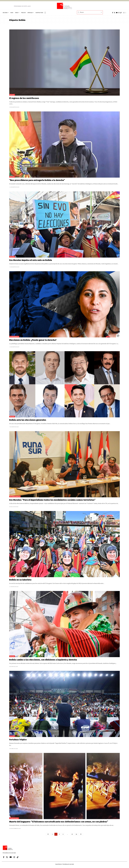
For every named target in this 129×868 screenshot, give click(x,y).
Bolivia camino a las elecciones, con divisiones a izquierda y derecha (43, 660)
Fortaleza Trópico (18, 740)
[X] (115, 13)
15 (72, 834)
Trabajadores (14, 818)
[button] (45, 13)
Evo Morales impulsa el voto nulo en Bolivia (31, 260)
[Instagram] (119, 13)
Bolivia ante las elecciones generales (28, 420)
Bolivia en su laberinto (20, 580)
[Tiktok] (121, 13)
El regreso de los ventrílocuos (24, 98)
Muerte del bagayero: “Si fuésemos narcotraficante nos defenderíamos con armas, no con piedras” (59, 822)
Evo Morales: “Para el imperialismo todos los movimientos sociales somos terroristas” (52, 500)
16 (76, 834)
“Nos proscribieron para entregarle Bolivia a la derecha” (37, 180)
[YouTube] (117, 13)
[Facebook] (113, 13)
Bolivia (12, 95)
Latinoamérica (14, 337)
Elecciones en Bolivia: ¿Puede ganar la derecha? (33, 340)
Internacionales (15, 496)
